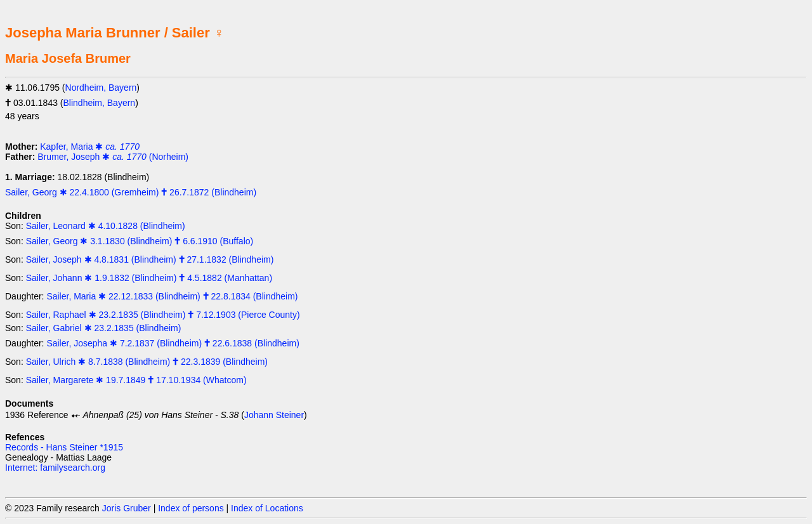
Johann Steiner (274, 415)
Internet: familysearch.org (55, 468)
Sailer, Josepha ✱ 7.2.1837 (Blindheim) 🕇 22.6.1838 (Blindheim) (173, 343)
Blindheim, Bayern (100, 103)
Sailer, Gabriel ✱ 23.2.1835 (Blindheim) (104, 328)
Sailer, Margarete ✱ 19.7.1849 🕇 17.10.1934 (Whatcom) (136, 380)
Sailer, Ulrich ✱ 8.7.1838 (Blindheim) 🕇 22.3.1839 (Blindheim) (147, 362)
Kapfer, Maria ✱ (90, 147)
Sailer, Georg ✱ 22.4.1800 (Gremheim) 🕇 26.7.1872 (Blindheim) (131, 192)
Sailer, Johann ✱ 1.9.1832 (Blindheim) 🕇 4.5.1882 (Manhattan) (149, 278)
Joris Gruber (127, 508)
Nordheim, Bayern (101, 88)
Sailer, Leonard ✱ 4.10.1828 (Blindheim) (106, 226)
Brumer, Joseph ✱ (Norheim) (113, 157)
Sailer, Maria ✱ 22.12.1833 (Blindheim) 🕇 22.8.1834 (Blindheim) (172, 296)
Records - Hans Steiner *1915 (64, 447)
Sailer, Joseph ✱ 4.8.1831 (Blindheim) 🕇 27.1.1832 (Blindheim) (150, 259)
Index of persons (191, 508)
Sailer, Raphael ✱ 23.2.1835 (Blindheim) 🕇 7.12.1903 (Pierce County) (163, 315)
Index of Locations (267, 508)
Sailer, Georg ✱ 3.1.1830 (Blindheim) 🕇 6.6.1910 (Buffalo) (140, 241)
